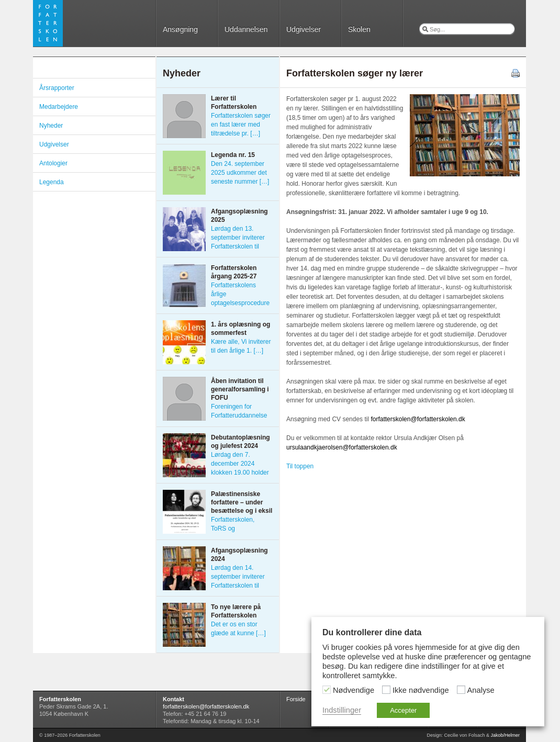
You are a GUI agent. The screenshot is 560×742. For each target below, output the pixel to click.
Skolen (359, 29)
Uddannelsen (246, 29)
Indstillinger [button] (342, 710)
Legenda (52, 182)
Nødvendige (354, 690)
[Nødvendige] (327, 690)
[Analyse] (461, 690)
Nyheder (51, 126)
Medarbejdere (59, 107)
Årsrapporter (57, 88)
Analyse (481, 690)
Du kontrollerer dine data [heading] (372, 632)
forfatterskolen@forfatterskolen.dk (418, 419)
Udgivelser (304, 29)
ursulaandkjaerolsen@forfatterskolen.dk (342, 447)
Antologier (53, 163)
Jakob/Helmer (505, 735)
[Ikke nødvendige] (386, 690)
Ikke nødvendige (421, 690)
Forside (296, 699)
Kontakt (173, 699)
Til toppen (300, 466)
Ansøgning (180, 29)
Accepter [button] (403, 710)
